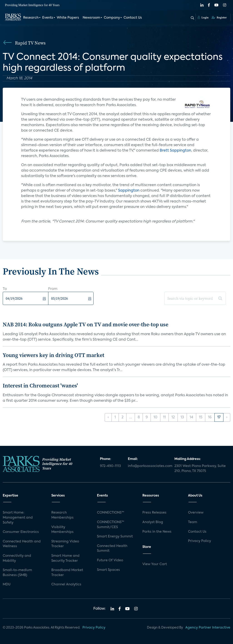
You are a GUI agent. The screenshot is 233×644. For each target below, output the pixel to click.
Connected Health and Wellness (22, 544)
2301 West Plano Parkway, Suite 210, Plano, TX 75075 (200, 469)
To (5, 289)
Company (112, 18)
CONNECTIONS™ (111, 513)
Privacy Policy (200, 541)
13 (182, 417)
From (53, 289)
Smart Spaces (108, 570)
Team (193, 522)
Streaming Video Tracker (65, 544)
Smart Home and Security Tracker (65, 558)
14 (191, 417)
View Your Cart (155, 564)
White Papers (68, 18)
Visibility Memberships (62, 530)
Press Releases (154, 513)
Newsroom (91, 18)
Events (48, 18)
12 (173, 417)
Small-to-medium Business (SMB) (17, 573)
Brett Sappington (175, 151)
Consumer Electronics (21, 532)
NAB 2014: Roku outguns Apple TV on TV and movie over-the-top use (86, 324)
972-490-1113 (110, 466)
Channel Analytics (66, 584)
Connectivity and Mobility (17, 558)
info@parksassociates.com (148, 466)
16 (210, 417)
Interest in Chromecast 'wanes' (40, 386)
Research (31, 18)
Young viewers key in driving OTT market (53, 355)
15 (201, 417)
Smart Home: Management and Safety (18, 518)
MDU (7, 584)
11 (164, 417)
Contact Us (133, 18)
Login (203, 17)
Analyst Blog (153, 522)
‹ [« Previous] (108, 417)
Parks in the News (157, 532)
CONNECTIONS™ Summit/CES (111, 525)
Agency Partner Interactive (208, 628)
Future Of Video (110, 560)
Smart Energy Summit (115, 537)
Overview (196, 513)
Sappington (129, 191)
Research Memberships (62, 515)
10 (155, 417)
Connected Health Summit (112, 549)
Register (219, 17)
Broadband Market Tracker (67, 573)
